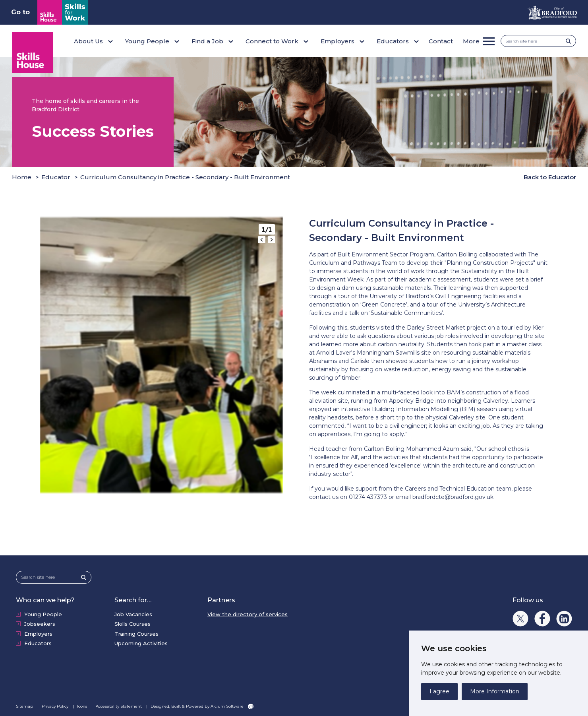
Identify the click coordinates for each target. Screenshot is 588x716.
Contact (441, 41)
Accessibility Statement (119, 705)
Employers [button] (338, 41)
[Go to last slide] (262, 239)
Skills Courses (132, 623)
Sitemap (25, 705)
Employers (38, 633)
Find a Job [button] (207, 41)
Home (22, 176)
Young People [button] (147, 41)
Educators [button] (393, 41)
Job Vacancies (133, 613)
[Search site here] (536, 41)
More (471, 41)
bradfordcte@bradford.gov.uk (453, 496)
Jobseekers (40, 623)
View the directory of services (248, 613)
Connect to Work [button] (272, 41)
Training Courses (136, 633)
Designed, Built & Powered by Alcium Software (202, 705)
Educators (38, 642)
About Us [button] (88, 41)
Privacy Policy (56, 705)
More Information (495, 691)
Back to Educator (550, 176)
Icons (83, 705)
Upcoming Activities (141, 642)
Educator (56, 176)
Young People (43, 613)
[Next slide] (271, 239)
